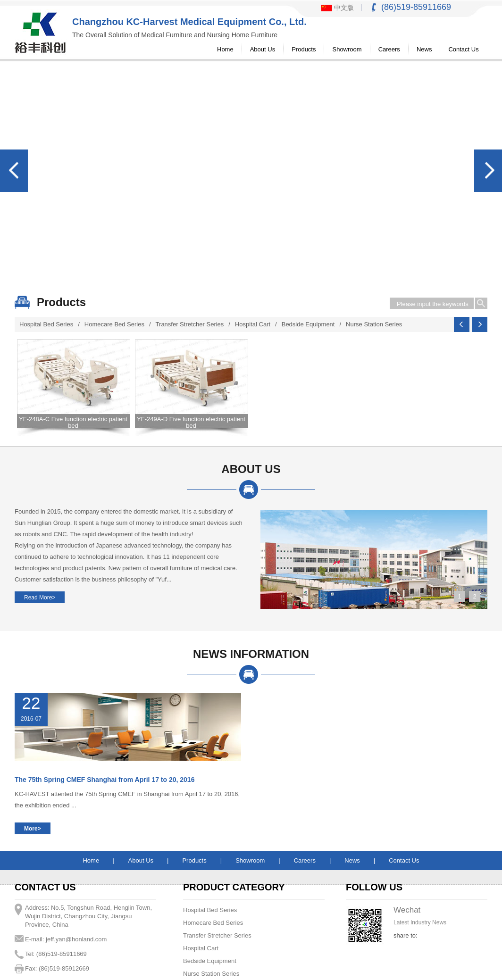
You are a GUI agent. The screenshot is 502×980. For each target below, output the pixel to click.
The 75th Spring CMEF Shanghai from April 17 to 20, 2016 (105, 780)
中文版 (338, 8)
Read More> (40, 598)
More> (33, 829)
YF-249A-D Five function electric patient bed (191, 422)
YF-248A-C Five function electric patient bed (73, 422)
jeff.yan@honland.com (76, 939)
